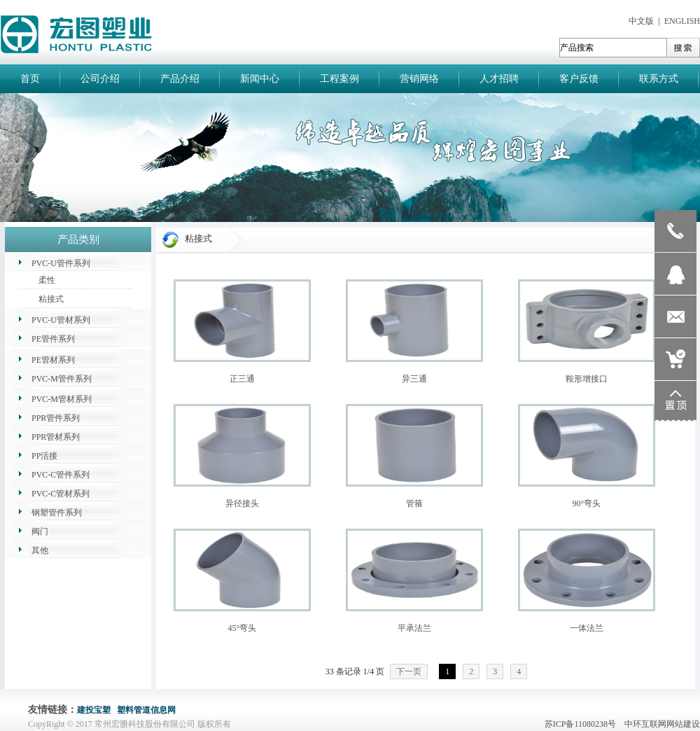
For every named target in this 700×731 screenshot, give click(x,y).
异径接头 (242, 503)
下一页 (409, 671)
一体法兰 (587, 628)
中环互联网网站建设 (662, 724)
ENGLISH (682, 21)
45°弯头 (243, 628)
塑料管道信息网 (146, 710)
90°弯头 (587, 503)
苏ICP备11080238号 (583, 724)
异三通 (414, 379)
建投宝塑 (94, 710)
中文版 (641, 21)
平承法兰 (414, 628)
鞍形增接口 (587, 379)
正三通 (242, 379)
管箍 (414, 503)
